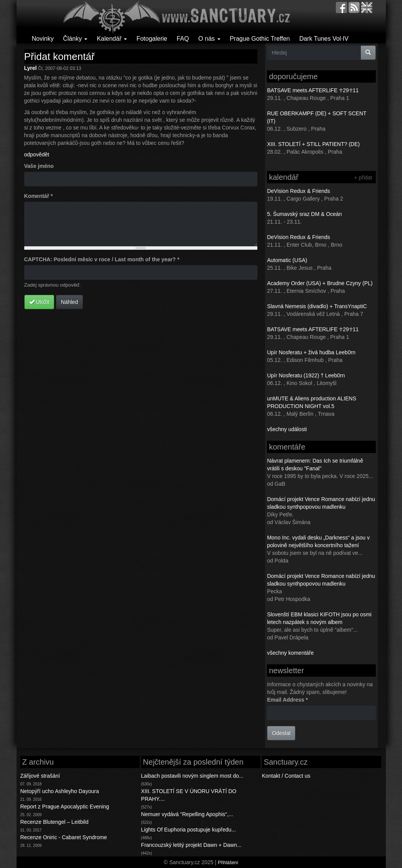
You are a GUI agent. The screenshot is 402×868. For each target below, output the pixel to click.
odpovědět (37, 154)
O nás (209, 39)
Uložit (39, 302)
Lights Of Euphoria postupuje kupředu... (189, 830)
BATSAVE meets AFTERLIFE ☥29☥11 (313, 90)
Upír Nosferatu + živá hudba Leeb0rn (311, 352)
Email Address (287, 700)
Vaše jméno (39, 166)
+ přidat (363, 178)
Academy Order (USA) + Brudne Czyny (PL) (320, 283)
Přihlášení (228, 863)
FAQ (183, 39)
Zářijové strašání (40, 776)
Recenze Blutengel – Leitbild (54, 822)
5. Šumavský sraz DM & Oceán (304, 214)
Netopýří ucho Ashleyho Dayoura (60, 791)
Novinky (43, 39)
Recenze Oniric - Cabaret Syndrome (64, 837)
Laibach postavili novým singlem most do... (192, 776)
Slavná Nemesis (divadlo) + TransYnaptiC (317, 306)
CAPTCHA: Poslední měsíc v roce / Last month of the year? (102, 259)
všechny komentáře (290, 653)
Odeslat (281, 733)
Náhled (69, 302)
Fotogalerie (152, 39)
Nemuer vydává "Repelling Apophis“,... (187, 814)
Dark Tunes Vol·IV (324, 39)
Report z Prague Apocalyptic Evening (65, 807)
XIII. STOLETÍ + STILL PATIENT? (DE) (313, 144)
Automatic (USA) (287, 260)
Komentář (39, 196)
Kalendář (112, 39)
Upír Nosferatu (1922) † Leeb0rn (306, 375)
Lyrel (31, 68)
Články (75, 39)
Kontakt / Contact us (286, 776)
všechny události (287, 429)
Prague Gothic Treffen (260, 39)
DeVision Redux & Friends (299, 191)
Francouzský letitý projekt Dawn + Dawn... (191, 845)
